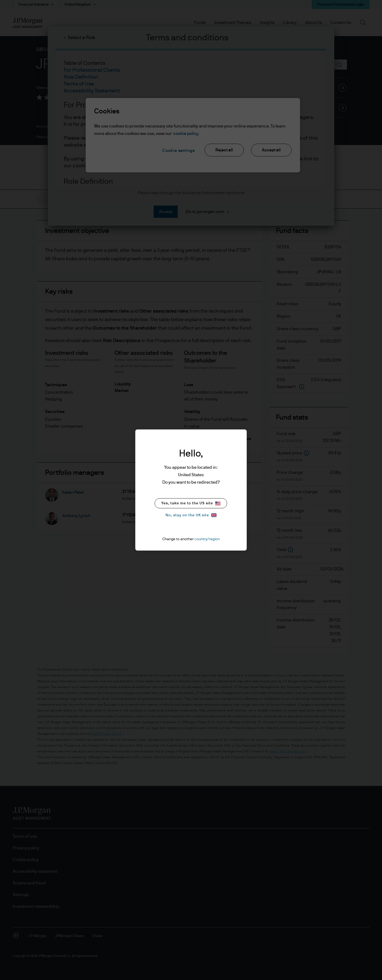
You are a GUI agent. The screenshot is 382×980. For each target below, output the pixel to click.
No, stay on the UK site (191, 515)
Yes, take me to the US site (191, 503)
